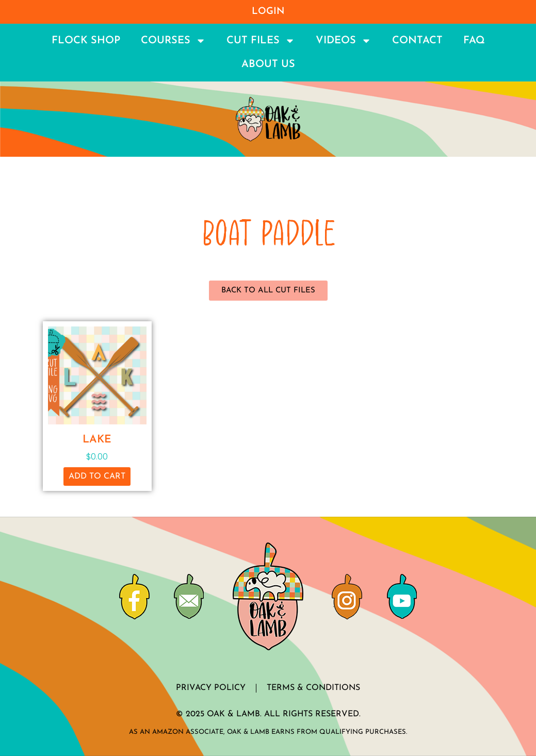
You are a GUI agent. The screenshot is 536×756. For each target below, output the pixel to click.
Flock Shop (86, 41)
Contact (417, 41)
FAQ (474, 41)
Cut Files (261, 41)
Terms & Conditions (313, 688)
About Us (268, 64)
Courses (173, 41)
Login (268, 12)
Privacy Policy (211, 688)
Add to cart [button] (97, 476)
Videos (344, 41)
